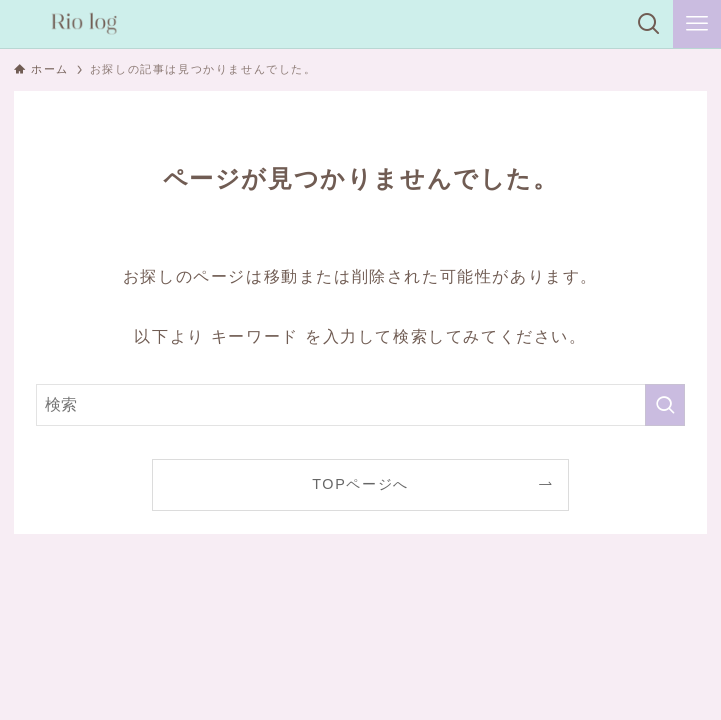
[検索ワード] (360, 405)
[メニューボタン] (697, 24)
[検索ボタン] (649, 24)
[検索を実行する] (665, 405)
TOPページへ (360, 484)
